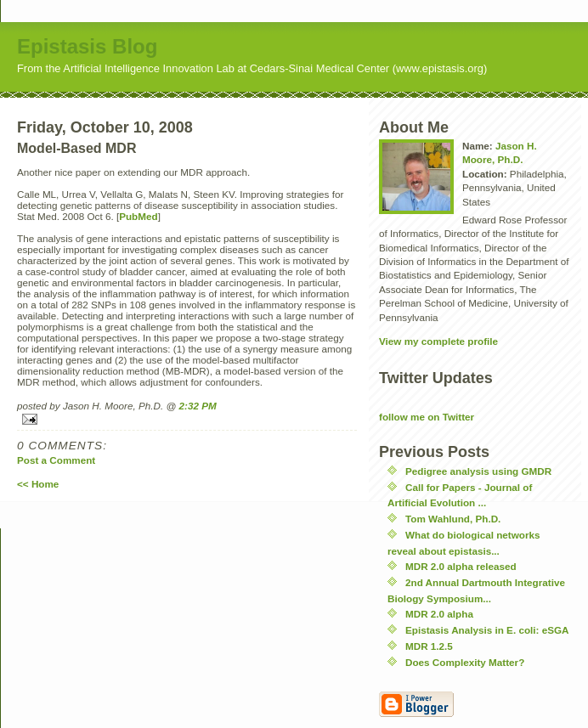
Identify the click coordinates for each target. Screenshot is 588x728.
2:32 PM (198, 406)
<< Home (38, 484)
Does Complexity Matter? (465, 662)
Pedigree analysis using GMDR (478, 471)
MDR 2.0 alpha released (461, 566)
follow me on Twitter (427, 417)
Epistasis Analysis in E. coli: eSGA (487, 630)
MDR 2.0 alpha (439, 614)
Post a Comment (56, 460)
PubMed (138, 216)
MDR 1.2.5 (429, 646)
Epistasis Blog (87, 46)
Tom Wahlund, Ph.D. (453, 519)
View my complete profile (438, 341)
